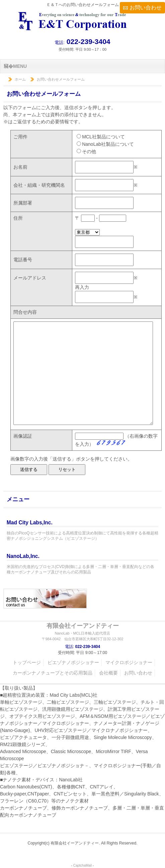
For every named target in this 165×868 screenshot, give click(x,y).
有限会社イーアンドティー (82, 632)
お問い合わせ (146, 8)
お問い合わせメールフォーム (61, 79)
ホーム (20, 79)
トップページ (27, 662)
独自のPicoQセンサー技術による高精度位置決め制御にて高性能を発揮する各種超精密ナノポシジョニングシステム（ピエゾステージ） (82, 530)
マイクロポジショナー (129, 662)
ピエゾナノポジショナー (73, 662)
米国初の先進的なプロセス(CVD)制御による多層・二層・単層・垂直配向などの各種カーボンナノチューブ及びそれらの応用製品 (82, 563)
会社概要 (108, 673)
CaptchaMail (83, 865)
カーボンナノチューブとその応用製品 (53, 673)
